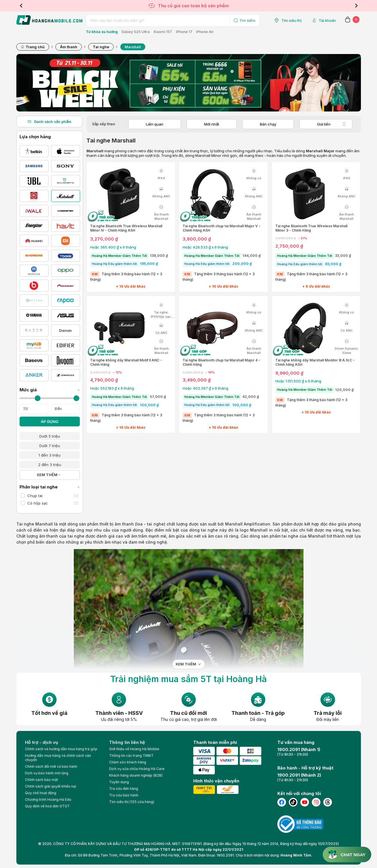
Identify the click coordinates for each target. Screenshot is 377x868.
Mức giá (50, 390)
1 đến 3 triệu (50, 455)
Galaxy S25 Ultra (136, 32)
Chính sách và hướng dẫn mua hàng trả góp (61, 749)
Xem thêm (186, 664)
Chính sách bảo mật (41, 780)
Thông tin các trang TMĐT (131, 756)
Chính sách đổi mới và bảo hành (51, 766)
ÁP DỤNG (50, 422)
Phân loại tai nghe (50, 487)
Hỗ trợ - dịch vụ (41, 742)
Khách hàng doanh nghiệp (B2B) (136, 775)
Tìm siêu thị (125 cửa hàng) (132, 802)
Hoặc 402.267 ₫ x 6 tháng (205, 388)
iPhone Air (205, 32)
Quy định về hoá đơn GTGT (47, 806)
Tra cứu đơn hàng (124, 789)
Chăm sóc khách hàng (128, 762)
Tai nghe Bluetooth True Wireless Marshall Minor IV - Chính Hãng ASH (126, 228)
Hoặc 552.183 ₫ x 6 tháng (112, 388)
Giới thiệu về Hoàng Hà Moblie (134, 749)
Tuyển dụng (119, 782)
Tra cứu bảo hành (124, 795)
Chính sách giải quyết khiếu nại (51, 786)
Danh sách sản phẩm (49, 122)
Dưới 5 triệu (50, 436)
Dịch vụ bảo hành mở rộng (47, 773)
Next (356, 6)
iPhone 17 (184, 32)
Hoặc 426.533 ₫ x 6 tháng (205, 247)
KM (95, 274)
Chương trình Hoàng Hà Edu (48, 799)
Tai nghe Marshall (35, 524)
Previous (21, 6)
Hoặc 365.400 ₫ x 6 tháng (113, 247)
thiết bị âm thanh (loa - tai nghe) (133, 524)
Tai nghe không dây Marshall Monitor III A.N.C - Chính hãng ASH (315, 362)
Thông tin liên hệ (127, 742)
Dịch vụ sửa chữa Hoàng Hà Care (137, 769)
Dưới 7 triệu (50, 446)
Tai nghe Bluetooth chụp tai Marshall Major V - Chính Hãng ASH (222, 228)
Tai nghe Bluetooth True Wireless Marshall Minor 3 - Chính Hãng (311, 228)
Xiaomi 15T (163, 32)
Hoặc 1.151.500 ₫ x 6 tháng (298, 381)
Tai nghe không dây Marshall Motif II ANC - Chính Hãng (126, 362)
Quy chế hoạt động (41, 793)
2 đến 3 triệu (50, 465)
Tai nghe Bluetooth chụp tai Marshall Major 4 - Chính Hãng (221, 362)
